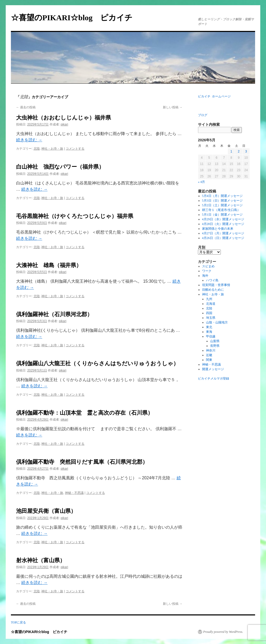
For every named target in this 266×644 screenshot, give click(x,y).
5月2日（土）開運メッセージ (222, 205)
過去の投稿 (26, 107)
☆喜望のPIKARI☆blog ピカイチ (76, 18)
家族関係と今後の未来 (218, 229)
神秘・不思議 (74, 493)
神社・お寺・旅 (52, 149)
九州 (209, 299)
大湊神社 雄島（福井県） (49, 265)
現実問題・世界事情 (216, 285)
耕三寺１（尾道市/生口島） (221, 210)
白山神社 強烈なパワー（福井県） (60, 167)
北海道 (211, 304)
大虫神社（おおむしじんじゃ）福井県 (64, 118)
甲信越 (211, 336)
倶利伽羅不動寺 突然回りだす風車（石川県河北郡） (82, 462)
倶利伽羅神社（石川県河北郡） (54, 314)
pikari (64, 124)
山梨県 (215, 341)
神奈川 (211, 350)
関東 (209, 360)
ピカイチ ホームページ (214, 96)
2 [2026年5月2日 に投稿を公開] (239, 151)
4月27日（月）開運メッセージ (223, 233)
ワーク (207, 271)
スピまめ (208, 266)
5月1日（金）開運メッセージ (222, 215)
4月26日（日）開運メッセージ (223, 238)
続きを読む (29, 140)
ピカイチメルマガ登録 (214, 379)
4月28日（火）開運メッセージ (223, 224)
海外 (205, 276)
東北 (209, 327)
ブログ (203, 115)
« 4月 (201, 182)
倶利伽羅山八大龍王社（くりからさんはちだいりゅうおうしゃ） (97, 363)
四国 (209, 313)
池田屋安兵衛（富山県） (46, 511)
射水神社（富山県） (41, 560)
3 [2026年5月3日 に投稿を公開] (246, 151)
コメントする (75, 149)
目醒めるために (213, 290)
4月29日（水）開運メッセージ (223, 219)
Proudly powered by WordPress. (223, 632)
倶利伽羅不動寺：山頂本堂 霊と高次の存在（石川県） (85, 413)
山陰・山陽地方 (217, 322)
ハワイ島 (212, 280)
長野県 (215, 346)
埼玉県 (211, 318)
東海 (209, 332)
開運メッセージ (213, 369)
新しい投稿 (173, 107)
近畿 (209, 355)
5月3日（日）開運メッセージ (222, 201)
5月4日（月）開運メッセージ (222, 196)
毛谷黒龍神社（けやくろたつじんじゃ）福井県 (75, 216)
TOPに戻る (18, 622)
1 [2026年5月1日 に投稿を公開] (231, 151)
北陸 (37, 149)
